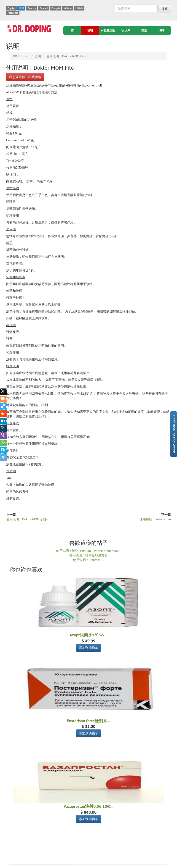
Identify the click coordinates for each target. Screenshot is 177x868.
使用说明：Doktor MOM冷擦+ (27, 519)
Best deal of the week (174, 434)
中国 (21, 8)
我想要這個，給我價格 (25, 77)
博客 (162, 30)
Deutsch (32, 8)
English (11, 8)
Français (56, 8)
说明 (90, 30)
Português (13, 13)
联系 (144, 30)
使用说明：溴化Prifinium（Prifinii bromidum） (88, 551)
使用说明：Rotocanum (155, 519)
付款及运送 (108, 30)
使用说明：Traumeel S (88, 560)
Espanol (44, 8)
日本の (79, 8)
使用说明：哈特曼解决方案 (88, 555)
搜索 (165, 8)
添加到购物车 (88, 648)
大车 (126, 31)
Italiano (67, 8)
